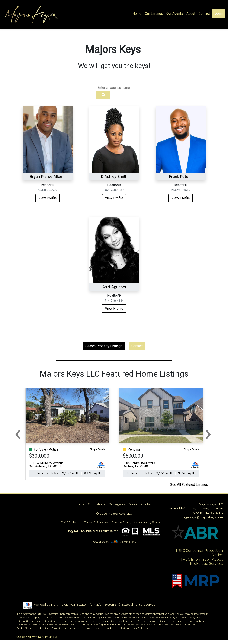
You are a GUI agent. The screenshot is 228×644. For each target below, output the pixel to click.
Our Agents (175, 14)
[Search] (117, 88)
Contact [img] (204, 14)
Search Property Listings (104, 346)
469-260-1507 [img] (114, 190)
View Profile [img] (48, 198)
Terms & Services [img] (96, 522)
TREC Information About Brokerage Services (202, 561)
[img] (103, 542)
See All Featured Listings (189, 485)
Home (137, 14)
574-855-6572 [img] (48, 190)
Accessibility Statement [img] (151, 522)
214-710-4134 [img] (114, 301)
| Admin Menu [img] (128, 542)
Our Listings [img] (154, 14)
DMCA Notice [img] (71, 522)
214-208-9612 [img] (181, 190)
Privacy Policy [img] (121, 522)
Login (219, 13)
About (191, 14)
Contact (137, 346)
